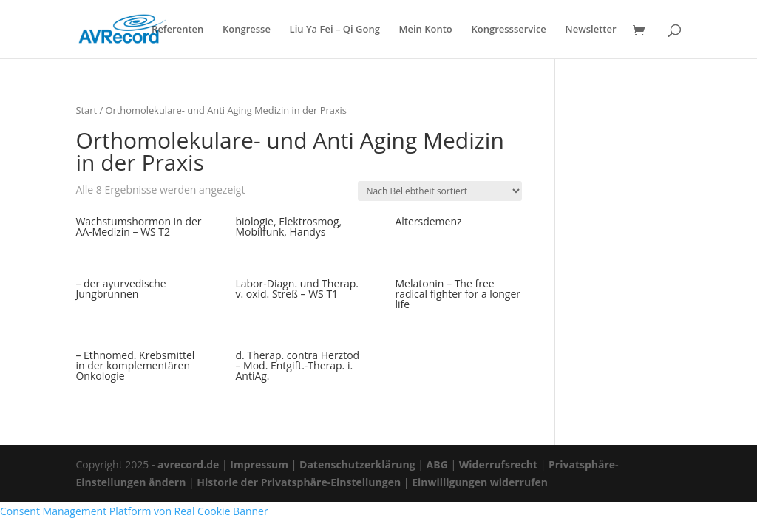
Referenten (177, 30)
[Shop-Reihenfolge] (440, 191)
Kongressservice (508, 30)
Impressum (259, 464)
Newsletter (590, 30)
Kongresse (247, 30)
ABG (437, 464)
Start (86, 110)
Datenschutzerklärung (357, 464)
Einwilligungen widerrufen (480, 482)
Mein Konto (426, 30)
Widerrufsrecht (498, 464)
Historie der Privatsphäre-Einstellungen (299, 482)
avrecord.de (188, 464)
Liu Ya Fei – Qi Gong (335, 30)
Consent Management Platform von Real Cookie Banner (134, 511)
